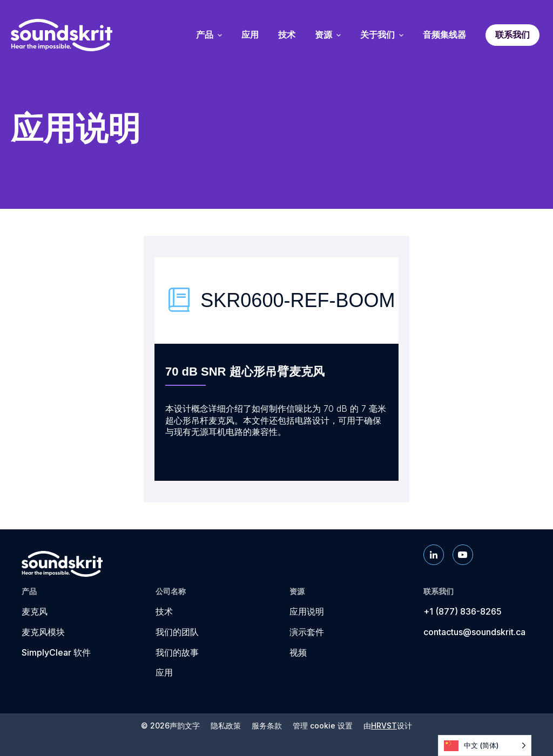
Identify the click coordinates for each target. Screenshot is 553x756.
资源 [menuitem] (328, 35)
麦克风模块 (43, 632)
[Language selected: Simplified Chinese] (485, 745)
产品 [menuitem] (209, 35)
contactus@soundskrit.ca (474, 632)
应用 (164, 672)
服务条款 (267, 726)
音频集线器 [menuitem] (444, 35)
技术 (164, 611)
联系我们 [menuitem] (512, 35)
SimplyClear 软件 (56, 652)
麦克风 (35, 611)
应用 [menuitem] (250, 35)
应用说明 (307, 611)
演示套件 (307, 632)
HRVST (384, 726)
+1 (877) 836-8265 (463, 611)
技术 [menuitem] (287, 35)
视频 (298, 652)
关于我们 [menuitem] (382, 35)
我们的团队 (177, 632)
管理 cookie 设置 (323, 726)
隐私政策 (226, 726)
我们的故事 (177, 652)
